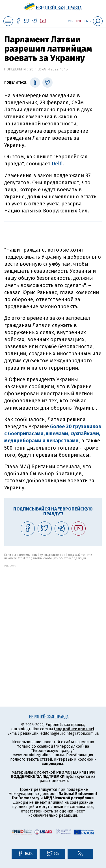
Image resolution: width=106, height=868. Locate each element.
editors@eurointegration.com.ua (70, 733)
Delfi (57, 164)
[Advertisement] (53, 620)
